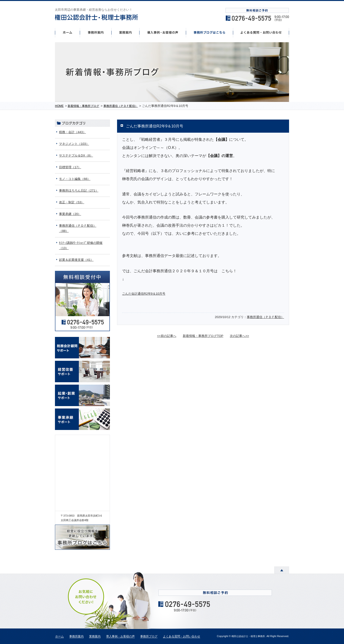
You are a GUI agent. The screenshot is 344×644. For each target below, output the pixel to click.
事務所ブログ (149, 637)
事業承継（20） (70, 214)
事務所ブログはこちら (210, 32)
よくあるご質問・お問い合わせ (261, 32)
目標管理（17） (70, 167)
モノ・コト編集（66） (75, 179)
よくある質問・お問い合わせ (182, 637)
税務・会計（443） (73, 132)
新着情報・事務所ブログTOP (203, 336)
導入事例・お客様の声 (163, 32)
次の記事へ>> (239, 336)
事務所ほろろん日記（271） (79, 191)
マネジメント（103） (74, 144)
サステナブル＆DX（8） (76, 155)
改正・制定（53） (72, 202)
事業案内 (125, 32)
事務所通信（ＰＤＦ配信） (265, 317)
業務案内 (95, 637)
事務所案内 (96, 32)
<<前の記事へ (167, 336)
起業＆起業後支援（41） (76, 260)
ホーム (67, 32)
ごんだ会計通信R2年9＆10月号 (144, 294)
